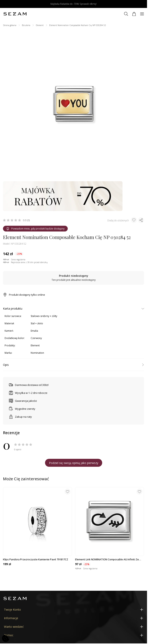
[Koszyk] (134, 14)
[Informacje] (74, 618)
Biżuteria (26, 25)
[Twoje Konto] (74, 610)
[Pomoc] (74, 635)
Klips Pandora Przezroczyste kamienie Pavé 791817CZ (36, 559)
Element (40, 25)
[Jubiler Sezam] (15, 14)
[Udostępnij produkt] (141, 220)
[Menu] (142, 14)
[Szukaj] (126, 14)
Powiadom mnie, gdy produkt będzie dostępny (35, 229)
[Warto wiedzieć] (74, 627)
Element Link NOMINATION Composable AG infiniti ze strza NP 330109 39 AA (107, 559)
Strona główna (10, 25)
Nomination (37, 353)
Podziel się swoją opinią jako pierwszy (74, 463)
